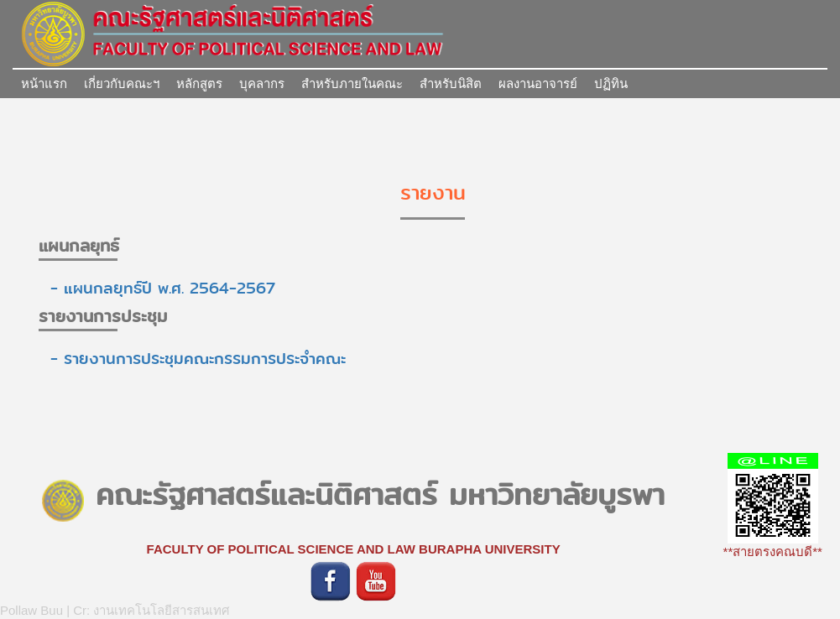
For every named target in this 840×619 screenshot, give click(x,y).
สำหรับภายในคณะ (352, 83)
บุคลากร (262, 83)
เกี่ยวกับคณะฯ (122, 83)
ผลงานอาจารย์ (538, 83)
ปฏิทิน (611, 83)
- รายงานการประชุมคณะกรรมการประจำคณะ (192, 359)
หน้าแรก (44, 83)
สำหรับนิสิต (451, 83)
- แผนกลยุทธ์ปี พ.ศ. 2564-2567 (157, 288)
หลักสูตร (199, 83)
